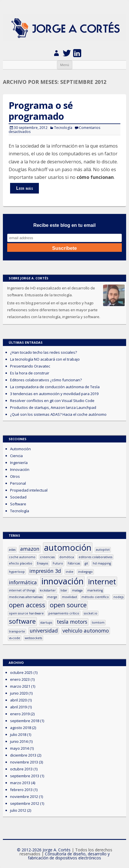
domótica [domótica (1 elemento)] (67, 557)
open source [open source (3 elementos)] (68, 605)
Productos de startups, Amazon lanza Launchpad (53, 407)
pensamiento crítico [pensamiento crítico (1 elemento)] (64, 613)
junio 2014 (19, 741)
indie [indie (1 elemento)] (70, 572)
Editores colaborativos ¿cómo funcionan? (46, 380)
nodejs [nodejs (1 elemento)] (118, 597)
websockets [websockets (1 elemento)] (33, 638)
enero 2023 (20, 679)
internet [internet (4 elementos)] (102, 581)
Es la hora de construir (30, 373)
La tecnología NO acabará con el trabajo (45, 359)
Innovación (20, 469)
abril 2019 (18, 707)
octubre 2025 (21, 672)
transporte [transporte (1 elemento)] (17, 631)
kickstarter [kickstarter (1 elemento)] (48, 590)
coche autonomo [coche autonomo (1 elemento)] (22, 557)
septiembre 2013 (25, 776)
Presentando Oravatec (30, 366)
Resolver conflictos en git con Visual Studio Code (52, 401)
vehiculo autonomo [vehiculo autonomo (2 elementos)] (86, 631)
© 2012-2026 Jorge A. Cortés (44, 850)
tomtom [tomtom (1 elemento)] (98, 623)
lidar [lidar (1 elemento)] (64, 590)
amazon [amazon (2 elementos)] (30, 549)
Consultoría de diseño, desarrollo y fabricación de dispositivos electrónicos (69, 856)
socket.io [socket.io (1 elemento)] (91, 613)
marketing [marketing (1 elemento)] (95, 590)
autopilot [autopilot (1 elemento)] (103, 550)
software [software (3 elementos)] (22, 621)
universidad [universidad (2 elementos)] (44, 631)
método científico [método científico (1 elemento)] (95, 597)
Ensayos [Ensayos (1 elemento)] (42, 563)
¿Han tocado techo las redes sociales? (43, 352)
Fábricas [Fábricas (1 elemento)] (74, 563)
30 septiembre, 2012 (31, 128)
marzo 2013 (20, 783)
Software (18, 504)
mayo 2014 (19, 748)
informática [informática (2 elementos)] (23, 582)
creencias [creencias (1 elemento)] (47, 557)
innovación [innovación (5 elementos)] (62, 581)
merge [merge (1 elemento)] (52, 597)
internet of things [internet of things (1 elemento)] (22, 590)
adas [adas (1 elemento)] (12, 550)
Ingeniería (19, 463)
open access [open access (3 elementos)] (27, 605)
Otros (15, 476)
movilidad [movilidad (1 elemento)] (69, 597)
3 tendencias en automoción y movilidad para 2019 (54, 394)
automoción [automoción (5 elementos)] (68, 548)
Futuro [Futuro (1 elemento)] (58, 563)
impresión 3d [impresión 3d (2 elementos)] (45, 571)
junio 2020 (19, 693)
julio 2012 (18, 810)
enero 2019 (20, 714)
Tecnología (63, 128)
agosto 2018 (21, 728)
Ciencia (16, 456)
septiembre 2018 (25, 721)
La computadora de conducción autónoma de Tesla (55, 387)
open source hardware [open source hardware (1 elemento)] (26, 613)
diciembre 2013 (23, 755)
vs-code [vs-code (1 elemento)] (15, 638)
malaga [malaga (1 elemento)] (77, 590)
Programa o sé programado (41, 111)
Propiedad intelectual (29, 490)
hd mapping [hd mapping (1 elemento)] (102, 563)
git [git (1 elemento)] (86, 563)
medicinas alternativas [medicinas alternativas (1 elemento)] (26, 597)
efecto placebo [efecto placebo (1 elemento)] (21, 563)
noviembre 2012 (24, 797)
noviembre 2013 (24, 762)
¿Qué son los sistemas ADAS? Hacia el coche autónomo (58, 414)
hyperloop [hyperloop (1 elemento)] (17, 572)
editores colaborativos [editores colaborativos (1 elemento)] (95, 557)
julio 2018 (18, 734)
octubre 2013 (21, 769)
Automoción (20, 449)
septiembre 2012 (25, 803)
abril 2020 (18, 700)
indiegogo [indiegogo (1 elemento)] (85, 572)
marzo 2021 (20, 686)
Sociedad (18, 497)
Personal (18, 483)
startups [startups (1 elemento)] (46, 623)
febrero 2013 (21, 790)
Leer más (25, 188)
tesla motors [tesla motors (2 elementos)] (72, 622)
